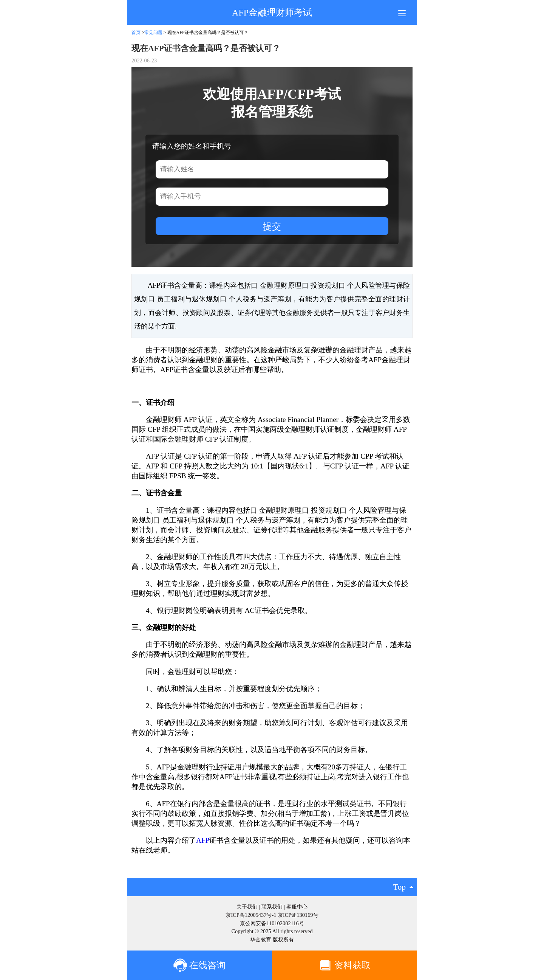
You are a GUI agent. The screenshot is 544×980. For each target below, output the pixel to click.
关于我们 (247, 907)
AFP (203, 840)
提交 (272, 226)
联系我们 (272, 907)
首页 (136, 33)
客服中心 (297, 907)
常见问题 (153, 33)
